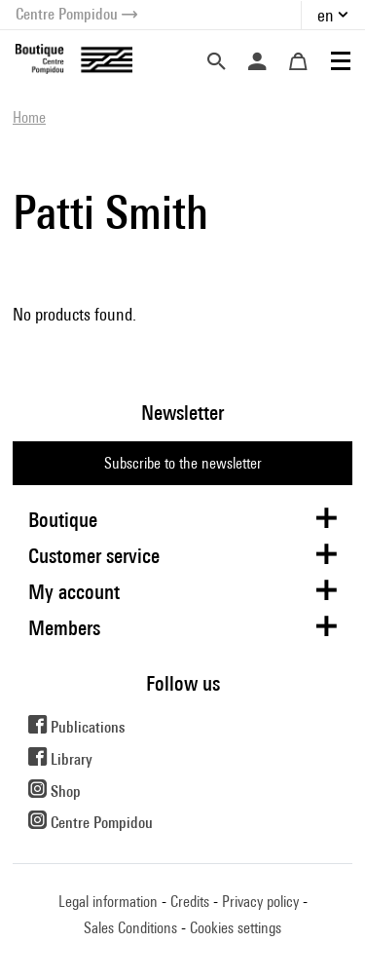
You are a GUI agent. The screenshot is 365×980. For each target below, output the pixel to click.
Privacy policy (260, 902)
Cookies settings (236, 928)
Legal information (108, 902)
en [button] (326, 15)
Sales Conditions (130, 928)
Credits (190, 902)
